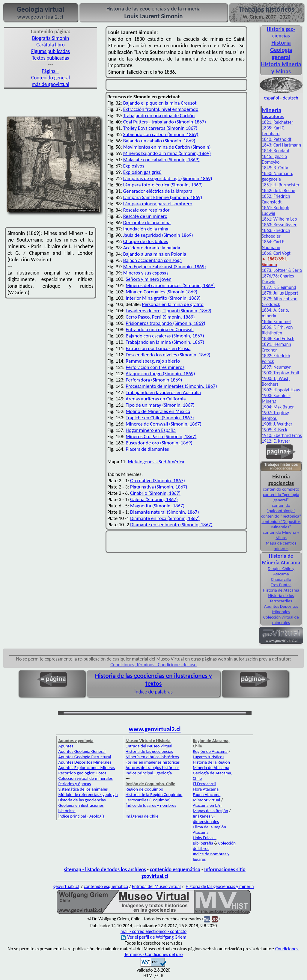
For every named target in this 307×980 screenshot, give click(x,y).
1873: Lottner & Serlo (282, 270)
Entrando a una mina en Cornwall (159, 330)
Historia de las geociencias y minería (220, 886)
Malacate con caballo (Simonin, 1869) (161, 160)
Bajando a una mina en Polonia (155, 254)
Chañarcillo (281, 579)
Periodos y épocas (74, 784)
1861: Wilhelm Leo (279, 219)
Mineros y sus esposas (146, 273)
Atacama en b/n (207, 805)
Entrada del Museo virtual (149, 746)
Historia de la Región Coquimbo (154, 794)
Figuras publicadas (51, 51)
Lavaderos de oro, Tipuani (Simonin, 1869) (168, 311)
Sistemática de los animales (83, 789)
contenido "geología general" (281, 497)
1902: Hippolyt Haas (281, 390)
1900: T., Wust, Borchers (276, 381)
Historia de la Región (211, 762)
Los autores (273, 116)
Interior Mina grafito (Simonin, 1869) (163, 298)
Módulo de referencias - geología (88, 794)
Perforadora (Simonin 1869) (154, 380)
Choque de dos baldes (146, 241)
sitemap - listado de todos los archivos (105, 869)
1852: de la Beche (279, 190)
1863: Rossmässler (279, 225)
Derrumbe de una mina (147, 223)
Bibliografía (203, 843)
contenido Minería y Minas (281, 535)
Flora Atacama (206, 789)
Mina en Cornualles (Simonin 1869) (161, 292)
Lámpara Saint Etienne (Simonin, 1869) (163, 197)
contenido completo (281, 489)
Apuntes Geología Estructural (85, 757)
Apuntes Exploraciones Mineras (86, 768)
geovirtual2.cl (66, 886)
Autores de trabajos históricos (153, 768)
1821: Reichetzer (277, 122)
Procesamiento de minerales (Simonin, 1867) (171, 386)
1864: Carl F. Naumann (273, 245)
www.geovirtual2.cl (155, 729)
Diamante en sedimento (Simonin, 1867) (171, 525)
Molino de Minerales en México (158, 411)
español (272, 98)
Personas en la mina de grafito (173, 304)
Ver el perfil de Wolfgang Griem (154, 937)
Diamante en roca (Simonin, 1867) (165, 518)
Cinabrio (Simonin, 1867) (155, 493)
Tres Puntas (281, 585)
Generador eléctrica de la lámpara (158, 191)
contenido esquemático (175, 869)
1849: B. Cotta (275, 168)
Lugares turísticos (209, 757)
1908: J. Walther (277, 424)
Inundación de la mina (146, 229)
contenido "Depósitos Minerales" (281, 524)
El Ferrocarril (204, 784)
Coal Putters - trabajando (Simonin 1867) (165, 122)
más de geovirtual (51, 84)
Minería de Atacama (211, 768)
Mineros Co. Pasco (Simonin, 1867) (161, 437)
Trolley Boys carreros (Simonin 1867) (160, 128)
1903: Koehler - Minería (276, 398)
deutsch (291, 98)
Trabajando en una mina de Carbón (159, 116)
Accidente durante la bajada (152, 248)
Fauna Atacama (207, 794)
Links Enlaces (204, 838)
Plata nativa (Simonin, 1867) (159, 487)
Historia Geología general (281, 50)
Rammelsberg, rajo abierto (153, 361)
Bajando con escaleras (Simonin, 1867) (165, 336)
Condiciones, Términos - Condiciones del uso (153, 665)
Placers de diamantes (147, 449)
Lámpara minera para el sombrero (158, 204)
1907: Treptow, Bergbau (276, 415)
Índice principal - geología (81, 816)
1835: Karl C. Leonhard (274, 131)
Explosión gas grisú (142, 172)
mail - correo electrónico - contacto (153, 931)
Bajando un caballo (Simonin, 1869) (159, 141)
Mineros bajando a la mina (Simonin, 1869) (167, 153)
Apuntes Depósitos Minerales (281, 609)
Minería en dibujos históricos (152, 757)
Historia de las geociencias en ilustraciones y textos (153, 680)
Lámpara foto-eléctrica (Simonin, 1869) (163, 185)
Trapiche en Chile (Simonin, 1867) (160, 418)
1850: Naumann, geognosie (277, 176)
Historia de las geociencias (82, 800)
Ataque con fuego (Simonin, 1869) (160, 374)
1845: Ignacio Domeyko (274, 159)
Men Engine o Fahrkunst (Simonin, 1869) (165, 267)
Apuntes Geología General (82, 751)
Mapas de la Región (210, 811)
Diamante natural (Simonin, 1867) (165, 512)
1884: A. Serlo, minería (275, 313)
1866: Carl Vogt (276, 253)
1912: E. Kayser (276, 441)
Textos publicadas (51, 58)
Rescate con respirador (146, 210)
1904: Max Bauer (278, 407)
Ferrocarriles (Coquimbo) (148, 800)
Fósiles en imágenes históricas (153, 762)
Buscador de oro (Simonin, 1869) (159, 443)
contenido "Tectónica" (281, 516)
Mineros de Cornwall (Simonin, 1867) (163, 424)
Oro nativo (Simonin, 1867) (158, 481)
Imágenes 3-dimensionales (206, 819)
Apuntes (66, 746)
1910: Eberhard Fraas (282, 435)
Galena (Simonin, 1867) (154, 499)
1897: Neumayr (276, 367)
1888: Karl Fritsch (278, 339)
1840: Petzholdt (277, 139)
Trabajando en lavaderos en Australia (163, 392)
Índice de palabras (153, 692)
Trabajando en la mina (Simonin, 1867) (165, 342)
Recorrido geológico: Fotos (82, 773)
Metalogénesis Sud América (156, 462)
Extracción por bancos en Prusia (158, 348)
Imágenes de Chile (142, 816)
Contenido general (51, 78)
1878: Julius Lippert (280, 293)
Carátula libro (50, 45)
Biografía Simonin (51, 38)
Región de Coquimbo (145, 789)
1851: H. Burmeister (281, 185)
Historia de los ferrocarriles (281, 598)
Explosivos (134, 166)
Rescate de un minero (145, 216)
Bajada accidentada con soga (152, 260)
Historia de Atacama (281, 590)
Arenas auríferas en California (156, 399)
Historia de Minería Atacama (281, 559)
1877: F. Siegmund (279, 287)
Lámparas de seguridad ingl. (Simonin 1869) (168, 178)
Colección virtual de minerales (281, 620)
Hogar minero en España (151, 430)
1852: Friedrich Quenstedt (276, 199)
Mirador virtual (206, 800)
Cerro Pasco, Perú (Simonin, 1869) (160, 317)
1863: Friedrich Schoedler (276, 233)
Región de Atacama (210, 751)
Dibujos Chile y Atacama (281, 571)
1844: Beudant (276, 151)
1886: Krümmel (276, 321)
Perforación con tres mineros (155, 367)
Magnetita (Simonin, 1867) (157, 506)
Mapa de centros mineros (281, 546)
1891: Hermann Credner (276, 347)
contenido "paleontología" (281, 508)
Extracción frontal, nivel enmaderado (161, 109)
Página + (51, 71)
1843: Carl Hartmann (281, 145)
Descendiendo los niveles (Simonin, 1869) (168, 355)
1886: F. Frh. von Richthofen (277, 330)
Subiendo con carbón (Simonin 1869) (161, 134)
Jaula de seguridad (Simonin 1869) (158, 235)
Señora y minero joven (148, 279)
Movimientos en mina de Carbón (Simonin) (167, 147)
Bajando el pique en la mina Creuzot (160, 103)
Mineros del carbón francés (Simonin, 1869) (170, 285)
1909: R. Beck (274, 430)
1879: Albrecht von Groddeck (280, 301)
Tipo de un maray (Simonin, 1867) (160, 405)
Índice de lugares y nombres (151, 805)
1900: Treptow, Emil (280, 373)
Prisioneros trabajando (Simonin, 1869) (165, 323)
